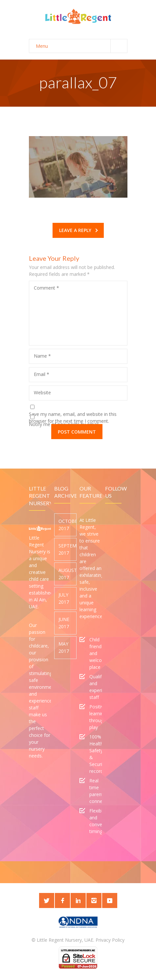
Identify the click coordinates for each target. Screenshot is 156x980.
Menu (81, 46)
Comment (46, 288)
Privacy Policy (110, 940)
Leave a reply (78, 230)
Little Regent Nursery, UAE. (66, 940)
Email (42, 374)
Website (42, 392)
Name (42, 356)
